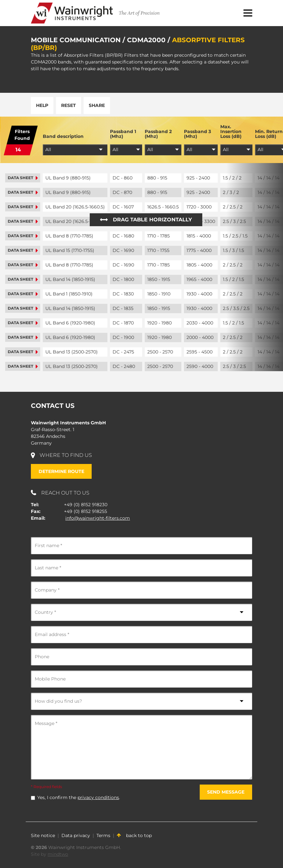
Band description (63, 136)
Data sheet (23, 178)
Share (97, 105)
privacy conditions (98, 797)
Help (42, 105)
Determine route (61, 471)
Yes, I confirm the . (79, 797)
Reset (68, 105)
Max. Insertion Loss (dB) (231, 132)
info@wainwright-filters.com (98, 518)
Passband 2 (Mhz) (158, 134)
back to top (134, 835)
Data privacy (76, 835)
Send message (226, 792)
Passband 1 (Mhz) (123, 134)
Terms (103, 835)
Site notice (43, 835)
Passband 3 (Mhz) (197, 134)
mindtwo (58, 854)
